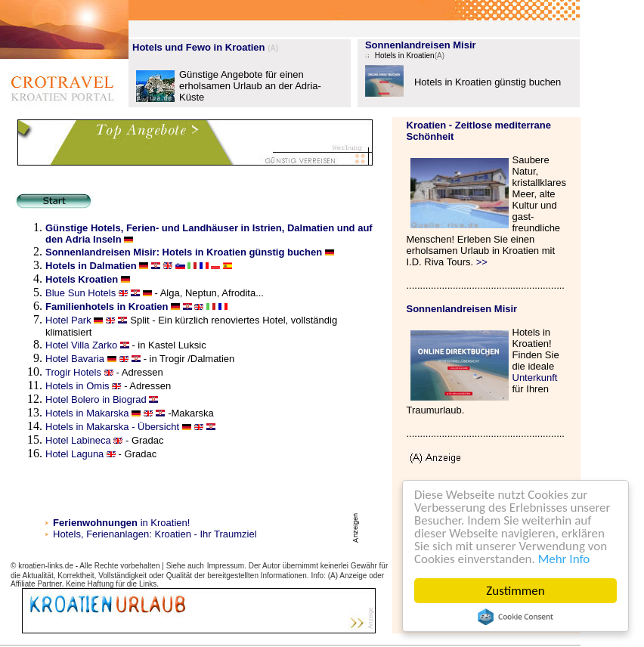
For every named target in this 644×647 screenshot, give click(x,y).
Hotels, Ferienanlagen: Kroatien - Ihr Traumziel (155, 534)
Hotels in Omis (79, 386)
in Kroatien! (121, 523)
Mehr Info (564, 559)
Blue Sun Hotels (82, 293)
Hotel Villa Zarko (81, 345)
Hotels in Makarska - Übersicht (112, 427)
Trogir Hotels (73, 372)
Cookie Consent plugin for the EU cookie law (516, 617)
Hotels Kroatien (82, 279)
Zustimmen (515, 591)
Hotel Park (70, 320)
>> (482, 262)
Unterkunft (535, 378)
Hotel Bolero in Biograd (96, 399)
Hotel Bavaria (75, 359)
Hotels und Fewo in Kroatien (199, 47)
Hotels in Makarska (87, 413)
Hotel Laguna (74, 454)
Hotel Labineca (78, 440)
